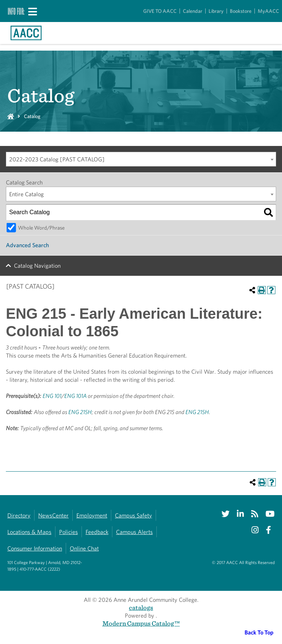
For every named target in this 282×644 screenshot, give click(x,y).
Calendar (193, 11)
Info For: (16, 11)
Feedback (97, 532)
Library (216, 11)
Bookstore (241, 11)
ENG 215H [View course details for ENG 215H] (80, 412)
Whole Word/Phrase (41, 228)
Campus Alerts (134, 532)
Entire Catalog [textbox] (26, 194)
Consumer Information (35, 548)
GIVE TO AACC (160, 11)
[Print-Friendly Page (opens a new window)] (262, 290)
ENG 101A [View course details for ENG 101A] (75, 396)
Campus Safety (133, 515)
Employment (92, 515)
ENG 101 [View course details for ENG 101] (52, 396)
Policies (68, 532)
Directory (19, 515)
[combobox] (141, 159)
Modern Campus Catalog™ (141, 623)
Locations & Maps (29, 532)
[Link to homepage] (26, 33)
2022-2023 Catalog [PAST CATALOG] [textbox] (57, 159)
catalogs (141, 608)
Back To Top (259, 632)
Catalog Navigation (37, 266)
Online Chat (84, 548)
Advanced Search (27, 245)
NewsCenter (53, 515)
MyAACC (268, 11)
